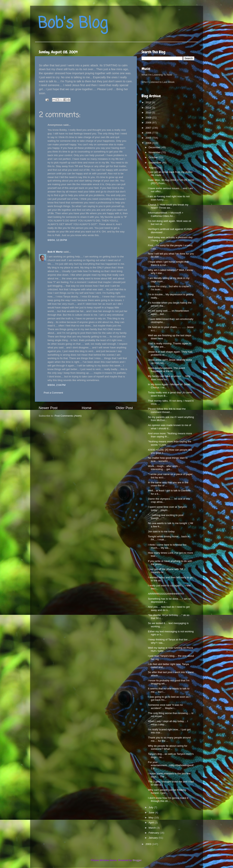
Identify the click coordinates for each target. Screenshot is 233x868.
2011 (149, 108)
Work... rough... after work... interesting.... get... (164, 468)
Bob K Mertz (55, 252)
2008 (149, 123)
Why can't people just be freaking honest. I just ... (167, 791)
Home (87, 408)
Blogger (137, 860)
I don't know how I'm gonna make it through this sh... (168, 799)
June (152, 813)
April (152, 823)
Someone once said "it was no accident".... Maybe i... (165, 706)
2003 (149, 844)
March (153, 828)
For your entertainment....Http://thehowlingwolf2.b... (171, 765)
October (154, 157)
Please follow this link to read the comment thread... (167, 410)
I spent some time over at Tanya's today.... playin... (167, 508)
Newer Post (48, 408)
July (151, 807)
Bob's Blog (73, 24)
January (154, 838)
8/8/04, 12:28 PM (57, 240)
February (154, 833)
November (155, 152)
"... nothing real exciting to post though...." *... (166, 517)
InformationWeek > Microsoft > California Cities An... (166, 214)
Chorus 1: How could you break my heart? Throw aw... (168, 206)
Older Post (124, 408)
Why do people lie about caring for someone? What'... (168, 747)
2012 (149, 102)
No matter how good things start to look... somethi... (168, 459)
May (151, 818)
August (153, 168)
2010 (149, 113)
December (155, 147)
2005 (149, 138)
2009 (149, 118)
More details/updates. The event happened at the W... (166, 370)
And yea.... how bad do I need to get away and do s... (169, 608)
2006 (149, 133)
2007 (149, 128)
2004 (149, 143)
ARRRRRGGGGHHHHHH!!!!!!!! (166, 594)
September (155, 163)
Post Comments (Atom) (68, 416)
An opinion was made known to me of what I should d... (169, 427)
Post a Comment (53, 393)
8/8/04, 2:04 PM (57, 385)
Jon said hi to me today (161, 531)
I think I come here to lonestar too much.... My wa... (167, 546)
